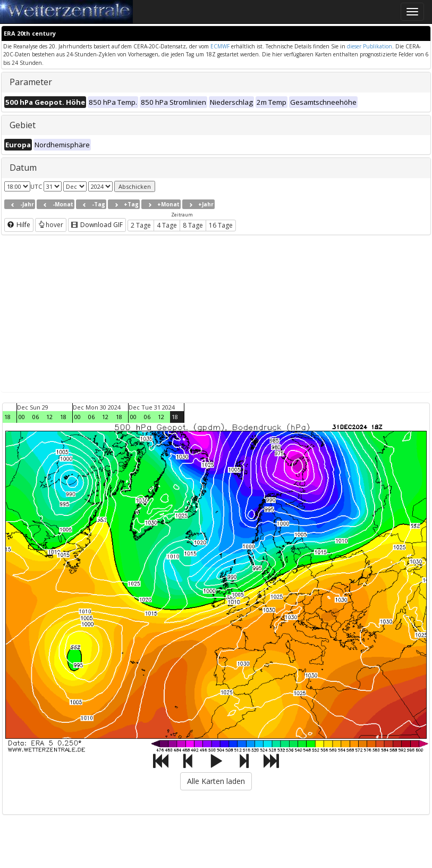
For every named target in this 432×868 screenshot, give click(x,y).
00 (22, 417)
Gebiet (23, 125)
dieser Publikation (370, 46)
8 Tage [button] (193, 225)
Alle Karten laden (216, 781)
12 (49, 417)
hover (51, 225)
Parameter (31, 82)
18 (7, 417)
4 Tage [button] (167, 225)
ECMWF (220, 46)
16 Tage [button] (221, 225)
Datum (23, 168)
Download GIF (97, 225)
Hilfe (19, 225)
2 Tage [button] (141, 225)
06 (36, 417)
